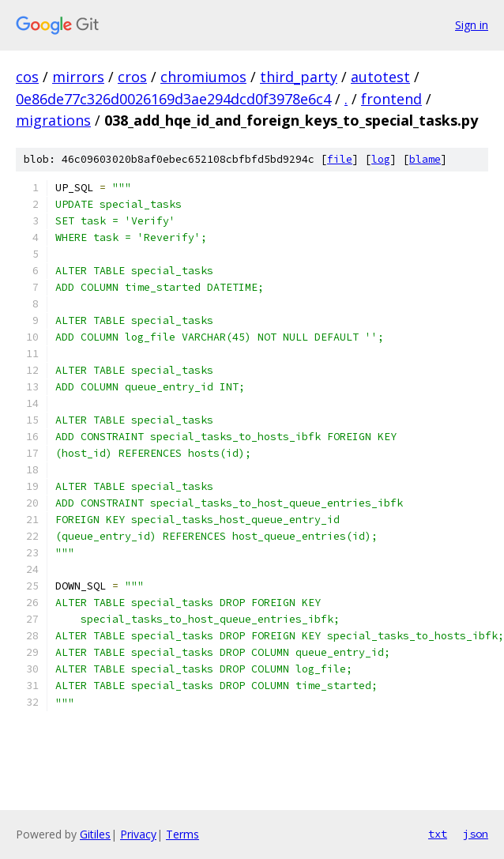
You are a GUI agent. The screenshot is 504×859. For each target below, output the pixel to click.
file (340, 159)
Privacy (138, 834)
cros (132, 77)
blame (425, 159)
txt (438, 834)
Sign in (472, 25)
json (476, 834)
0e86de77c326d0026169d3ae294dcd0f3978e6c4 (173, 99)
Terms (182, 834)
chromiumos (203, 77)
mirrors (78, 77)
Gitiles (95, 834)
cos (27, 77)
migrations (53, 120)
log (381, 159)
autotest (380, 77)
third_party (299, 77)
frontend (391, 99)
